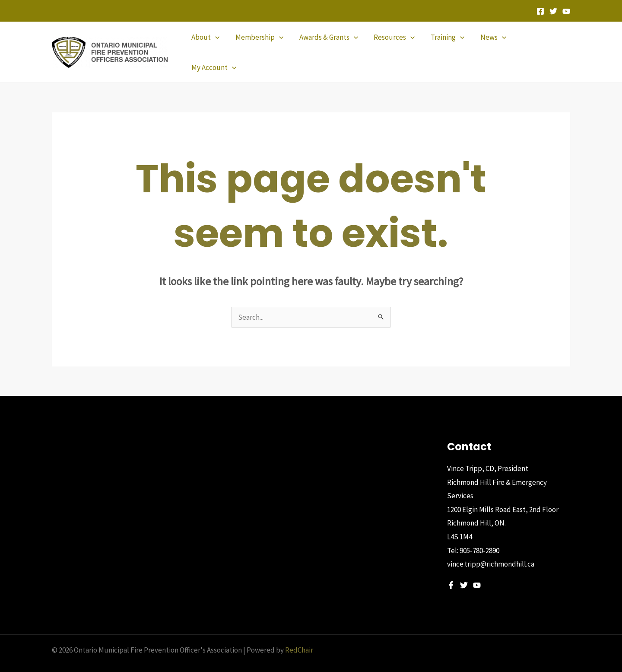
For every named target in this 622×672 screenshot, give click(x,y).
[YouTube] (566, 11)
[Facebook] (540, 11)
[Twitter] (553, 11)
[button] (208, 45)
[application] (218, 45)
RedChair (299, 635)
